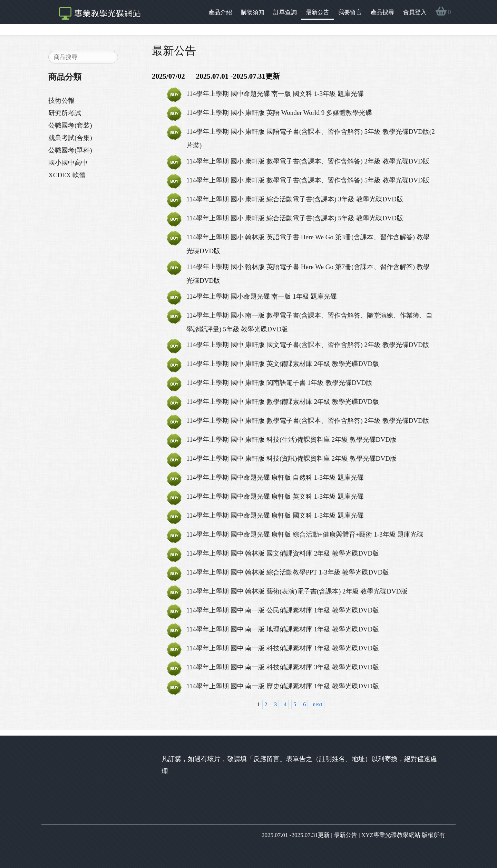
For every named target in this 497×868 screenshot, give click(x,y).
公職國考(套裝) (70, 125)
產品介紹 (220, 12)
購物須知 (253, 12)
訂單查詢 (285, 12)
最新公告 (318, 12)
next (318, 704)
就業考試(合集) (70, 138)
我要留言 (350, 12)
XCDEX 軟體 (67, 175)
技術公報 (61, 101)
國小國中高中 (68, 163)
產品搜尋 (382, 12)
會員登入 (415, 12)
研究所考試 (65, 113)
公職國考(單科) (70, 150)
